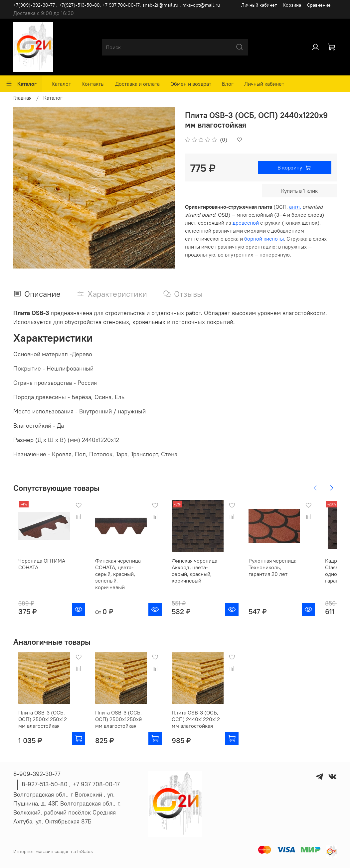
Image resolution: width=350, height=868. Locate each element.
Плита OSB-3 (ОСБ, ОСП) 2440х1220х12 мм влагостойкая (208, 726)
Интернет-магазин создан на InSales (53, 851)
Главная (22, 98)
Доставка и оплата (137, 84)
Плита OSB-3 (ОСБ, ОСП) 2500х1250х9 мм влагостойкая (125, 726)
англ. (295, 207)
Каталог (21, 84)
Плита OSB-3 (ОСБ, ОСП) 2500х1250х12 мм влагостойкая (42, 726)
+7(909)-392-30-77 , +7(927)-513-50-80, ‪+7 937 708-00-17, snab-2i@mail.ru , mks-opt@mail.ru (117, 5)
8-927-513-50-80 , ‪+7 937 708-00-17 (71, 784)
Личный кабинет (259, 5)
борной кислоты (264, 239)
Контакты (93, 84)
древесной (246, 223)
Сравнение (319, 5)
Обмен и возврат (191, 84)
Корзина (292, 5)
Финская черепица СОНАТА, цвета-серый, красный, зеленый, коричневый (124, 577)
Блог (228, 84)
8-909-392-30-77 (37, 774)
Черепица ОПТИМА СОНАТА (37, 570)
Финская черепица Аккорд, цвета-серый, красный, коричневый (206, 574)
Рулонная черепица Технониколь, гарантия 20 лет (291, 574)
